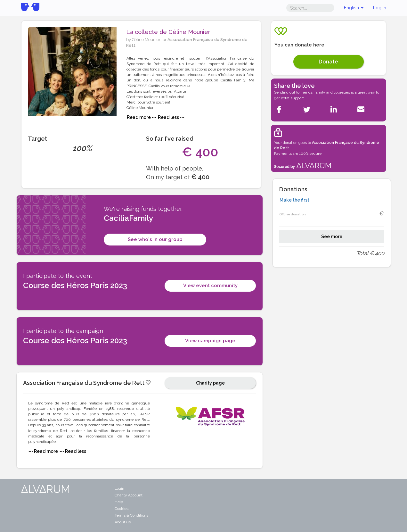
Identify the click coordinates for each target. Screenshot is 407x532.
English (354, 8)
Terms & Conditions (131, 515)
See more (332, 237)
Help (119, 502)
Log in (380, 8)
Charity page (210, 383)
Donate (328, 62)
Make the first (294, 200)
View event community (210, 286)
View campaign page (210, 341)
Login (119, 488)
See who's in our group (155, 239)
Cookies (122, 509)
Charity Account (129, 495)
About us (123, 522)
